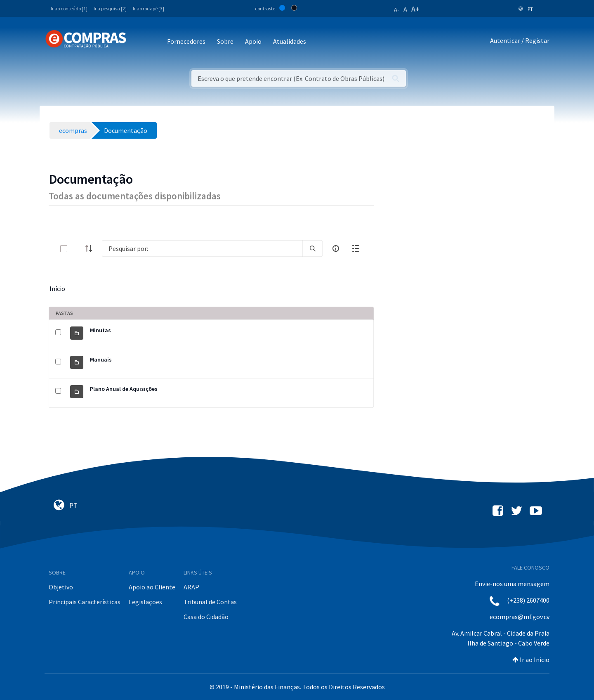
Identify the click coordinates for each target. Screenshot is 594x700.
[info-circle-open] (336, 248)
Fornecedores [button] (186, 41)
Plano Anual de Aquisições (124, 389)
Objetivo (61, 587)
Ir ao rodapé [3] (148, 8)
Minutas (100, 330)
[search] (313, 248)
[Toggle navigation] (138, 42)
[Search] (202, 248)
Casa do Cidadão (206, 617)
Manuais (101, 359)
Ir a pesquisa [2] (110, 8)
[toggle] (77, 249)
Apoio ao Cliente (152, 587)
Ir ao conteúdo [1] (69, 8)
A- (397, 9)
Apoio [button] (253, 41)
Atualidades (290, 41)
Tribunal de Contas (210, 602)
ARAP (191, 587)
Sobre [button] (225, 41)
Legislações (145, 602)
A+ (415, 9)
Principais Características (85, 602)
